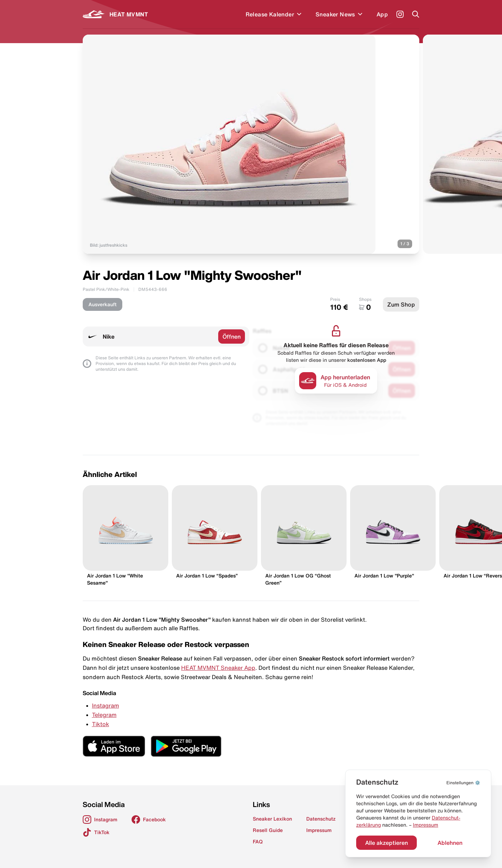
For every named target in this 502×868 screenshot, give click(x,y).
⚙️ (463, 783)
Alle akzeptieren (386, 843)
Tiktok (101, 724)
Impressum (426, 825)
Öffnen (232, 337)
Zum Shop (401, 304)
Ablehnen (450, 843)
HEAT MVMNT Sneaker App (218, 668)
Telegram (104, 715)
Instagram (106, 705)
